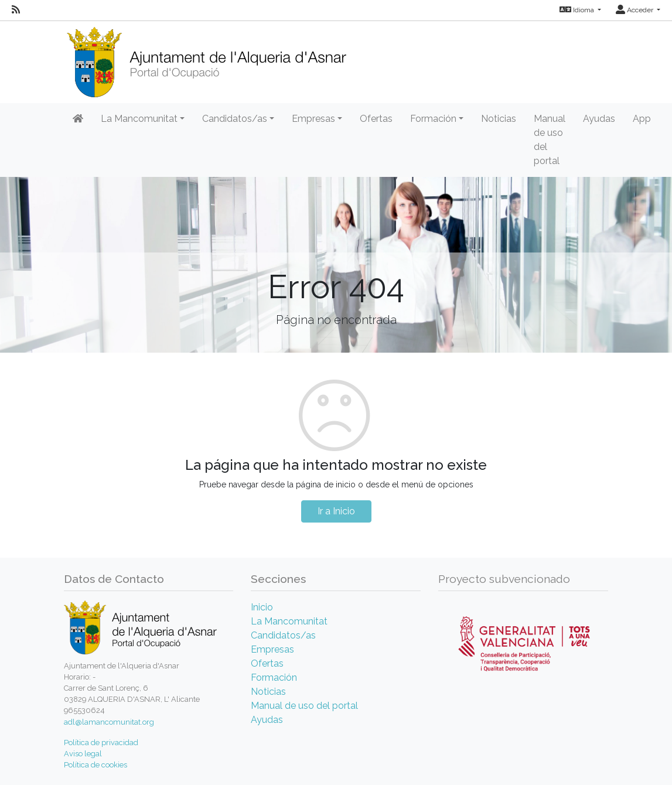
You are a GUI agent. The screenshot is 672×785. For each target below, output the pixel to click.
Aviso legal (83, 754)
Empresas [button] (313, 119)
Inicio (262, 607)
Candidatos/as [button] (235, 119)
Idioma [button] (578, 10)
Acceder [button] (635, 10)
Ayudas (599, 119)
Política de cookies (95, 765)
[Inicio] (206, 58)
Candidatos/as (283, 635)
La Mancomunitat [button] (139, 119)
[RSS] (16, 10)
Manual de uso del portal (550, 140)
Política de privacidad (101, 743)
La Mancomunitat (289, 621)
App (642, 119)
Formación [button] (433, 119)
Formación (274, 678)
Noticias (499, 119)
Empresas (272, 649)
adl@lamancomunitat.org (109, 722)
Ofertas (376, 119)
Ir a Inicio (336, 511)
